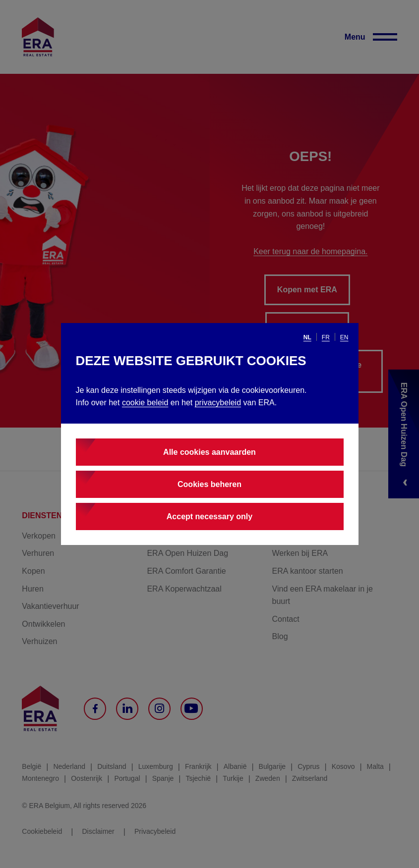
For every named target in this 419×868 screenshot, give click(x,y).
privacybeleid (218, 403)
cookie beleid (145, 403)
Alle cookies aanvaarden (209, 452)
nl (307, 337)
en (344, 337)
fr (326, 337)
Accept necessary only (209, 516)
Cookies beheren (209, 484)
